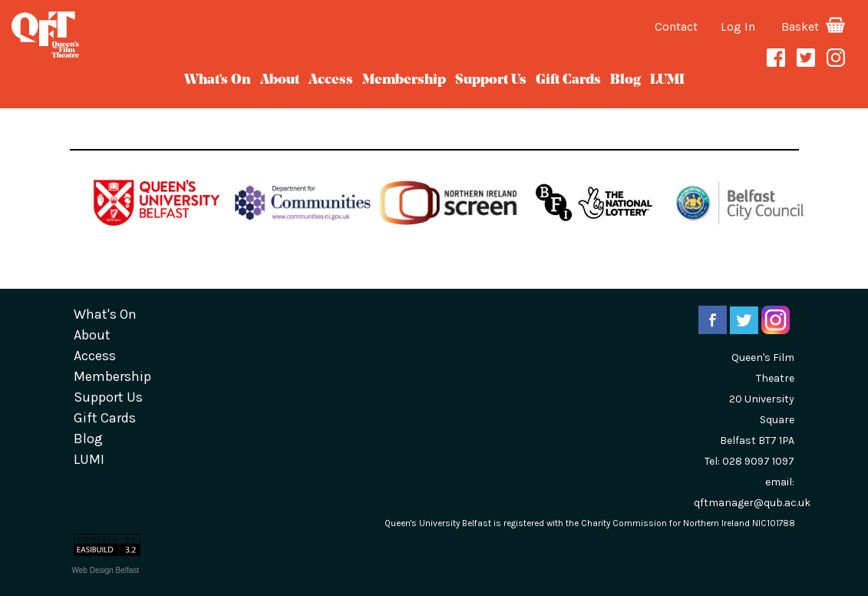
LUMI (667, 80)
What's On (218, 80)
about (280, 80)
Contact (676, 26)
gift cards (568, 80)
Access (331, 80)
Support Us (491, 80)
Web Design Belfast (106, 570)
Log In (738, 26)
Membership (404, 80)
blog (625, 80)
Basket (813, 26)
